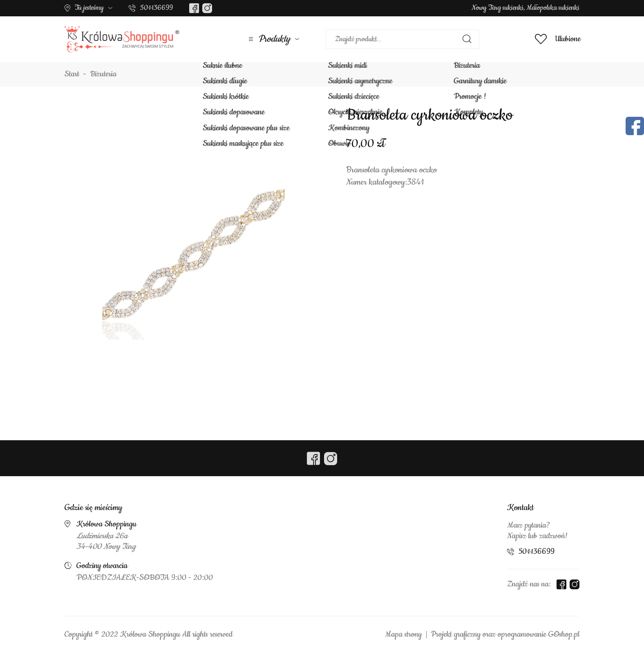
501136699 (157, 8)
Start (72, 74)
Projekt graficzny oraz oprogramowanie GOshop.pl (505, 635)
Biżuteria (103, 74)
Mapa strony (403, 635)
